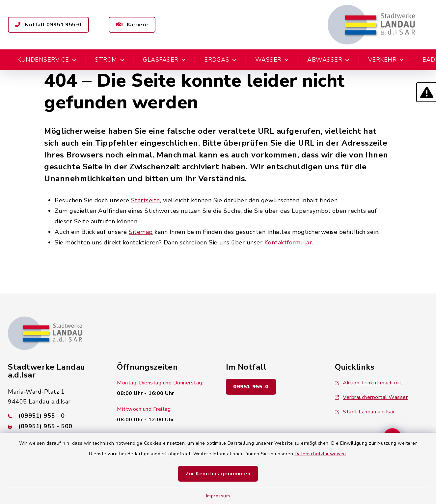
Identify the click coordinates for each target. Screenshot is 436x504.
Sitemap (141, 232)
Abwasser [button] (328, 60)
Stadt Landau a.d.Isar (365, 412)
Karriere (132, 25)
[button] (426, 92)
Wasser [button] (272, 60)
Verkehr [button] (386, 60)
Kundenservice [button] (47, 60)
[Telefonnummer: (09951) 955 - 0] (54, 416)
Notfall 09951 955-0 (48, 25)
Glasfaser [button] (164, 60)
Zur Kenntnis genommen (218, 474)
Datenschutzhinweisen (320, 454)
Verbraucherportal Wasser (371, 397)
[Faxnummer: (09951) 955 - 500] (54, 426)
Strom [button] (110, 60)
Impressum (218, 496)
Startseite (146, 200)
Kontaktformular (288, 242)
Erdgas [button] (220, 60)
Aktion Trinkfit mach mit (368, 383)
